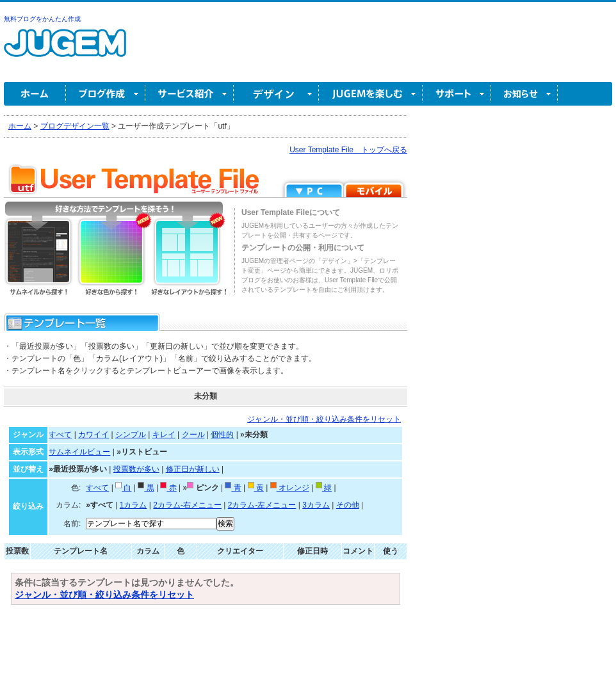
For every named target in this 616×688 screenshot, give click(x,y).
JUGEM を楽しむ (371, 94)
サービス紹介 (190, 94)
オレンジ (290, 488)
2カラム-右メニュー (187, 505)
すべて (60, 435)
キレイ (164, 435)
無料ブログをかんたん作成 (42, 19)
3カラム (316, 505)
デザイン (276, 94)
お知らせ (524, 94)
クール (193, 435)
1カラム (134, 505)
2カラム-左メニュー (262, 505)
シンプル (131, 435)
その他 (348, 505)
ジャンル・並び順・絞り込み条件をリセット (324, 419)
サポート (457, 94)
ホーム (35, 94)
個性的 (222, 435)
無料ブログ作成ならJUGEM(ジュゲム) (65, 50)
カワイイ (93, 435)
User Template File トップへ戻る (348, 150)
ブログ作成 (106, 94)
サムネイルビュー (79, 452)
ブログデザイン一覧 (75, 126)
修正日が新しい (193, 469)
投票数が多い (136, 469)
